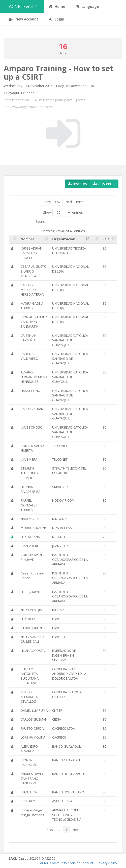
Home (57, 6)
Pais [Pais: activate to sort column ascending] (106, 239)
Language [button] (87, 6)
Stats (82, 100)
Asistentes (104, 184)
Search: (62, 221)
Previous (53, 830)
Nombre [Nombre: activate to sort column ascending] (27, 239)
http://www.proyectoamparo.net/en (29, 107)
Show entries (63, 213)
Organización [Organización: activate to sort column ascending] (64, 239)
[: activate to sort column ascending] (14, 239)
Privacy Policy (107, 863)
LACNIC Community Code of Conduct (66, 863)
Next (76, 830)
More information (16, 100)
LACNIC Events (22, 6)
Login (57, 19)
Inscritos (77, 184)
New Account (24, 19)
